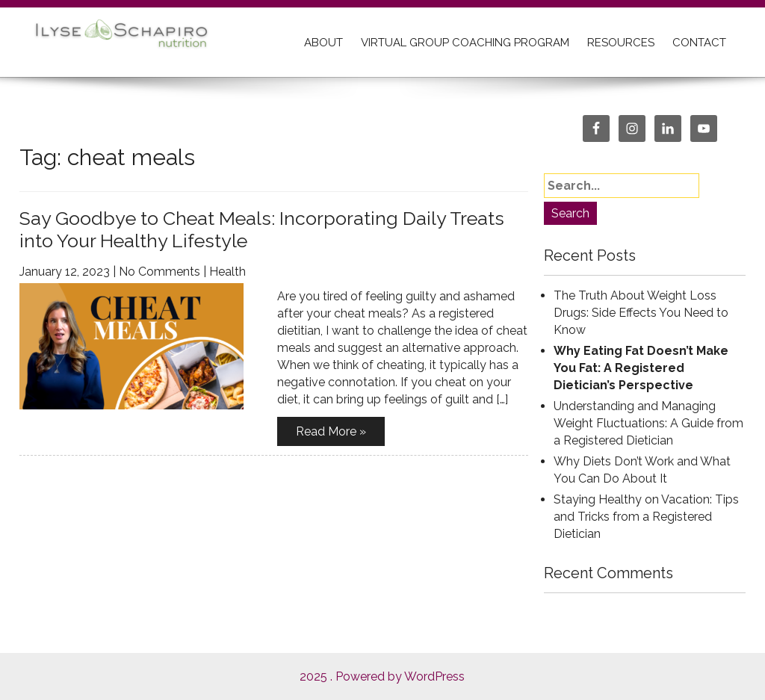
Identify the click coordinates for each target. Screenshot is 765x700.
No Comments (159, 272)
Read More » (331, 431)
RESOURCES (621, 43)
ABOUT (323, 43)
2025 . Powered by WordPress (382, 676)
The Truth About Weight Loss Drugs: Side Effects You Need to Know (641, 313)
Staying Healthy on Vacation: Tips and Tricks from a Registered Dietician (646, 517)
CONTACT (699, 43)
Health (227, 272)
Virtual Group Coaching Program (465, 43)
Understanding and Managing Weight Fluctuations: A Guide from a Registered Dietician (648, 423)
